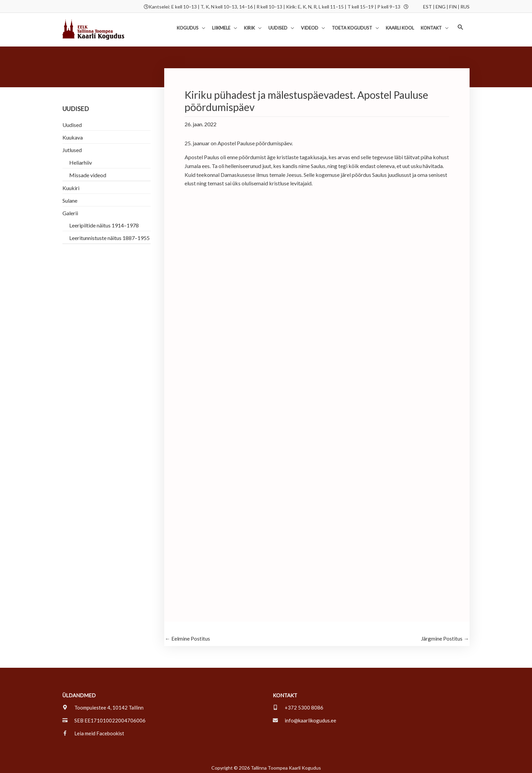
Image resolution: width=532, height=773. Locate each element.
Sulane (70, 197)
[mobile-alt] (298, 705)
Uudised (72, 122)
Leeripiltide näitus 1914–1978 (104, 222)
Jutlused (72, 147)
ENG (441, 6)
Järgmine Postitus (445, 636)
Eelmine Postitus (187, 636)
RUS (465, 6)
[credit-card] (104, 718)
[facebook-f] (93, 731)
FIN (453, 6)
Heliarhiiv (81, 159)
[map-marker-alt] (103, 705)
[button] (461, 25)
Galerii (70, 210)
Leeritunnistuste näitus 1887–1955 (109, 234)
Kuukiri (71, 185)
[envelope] (305, 718)
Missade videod (88, 172)
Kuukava (73, 134)
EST (427, 6)
